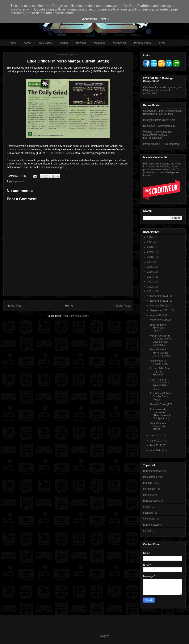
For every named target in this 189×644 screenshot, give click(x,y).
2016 (150, 267)
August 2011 (158, 315)
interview (148, 513)
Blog (13, 43)
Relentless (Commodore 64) (159, 126)
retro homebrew (152, 471)
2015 (150, 272)
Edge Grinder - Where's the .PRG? (158, 426)
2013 (150, 282)
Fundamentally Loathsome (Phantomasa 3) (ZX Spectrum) (160, 414)
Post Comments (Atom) (76, 316)
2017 (150, 262)
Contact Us (120, 43)
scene (147, 507)
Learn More (89, 19)
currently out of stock (18, 150)
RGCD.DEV (45, 43)
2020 (150, 247)
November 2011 (159, 301)
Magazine (100, 43)
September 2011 (160, 310)
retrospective (150, 501)
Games (64, 43)
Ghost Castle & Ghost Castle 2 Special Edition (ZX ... (159, 384)
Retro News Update (161, 320)
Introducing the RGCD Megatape (162, 144)
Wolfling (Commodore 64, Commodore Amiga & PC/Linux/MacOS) (157, 135)
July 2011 (156, 436)
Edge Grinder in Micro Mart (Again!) (158, 328)
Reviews (81, 43)
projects (20, 182)
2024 (150, 237)
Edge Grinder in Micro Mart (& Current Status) (160, 353)
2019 (150, 252)
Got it (105, 19)
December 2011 (159, 296)
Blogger (104, 636)
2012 (150, 287)
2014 (150, 277)
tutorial (147, 531)
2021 (150, 242)
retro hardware (151, 525)
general (147, 495)
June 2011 (156, 441)
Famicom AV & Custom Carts (159, 362)
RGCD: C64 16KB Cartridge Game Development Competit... (160, 340)
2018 (150, 257)
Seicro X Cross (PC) (161, 404)
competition (150, 489)
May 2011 (156, 445)
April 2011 (156, 451)
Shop (162, 43)
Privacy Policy (143, 43)
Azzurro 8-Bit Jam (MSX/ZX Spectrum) (159, 372)
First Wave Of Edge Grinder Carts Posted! (160, 397)
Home (69, 306)
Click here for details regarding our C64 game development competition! (162, 90)
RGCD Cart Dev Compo (59, 153)
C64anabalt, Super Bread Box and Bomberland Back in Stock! (162, 113)
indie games (150, 477)
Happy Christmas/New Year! (159, 120)
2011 (150, 292)
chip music (149, 519)
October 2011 (158, 306)
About (28, 43)
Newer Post (14, 306)
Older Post (123, 306)
